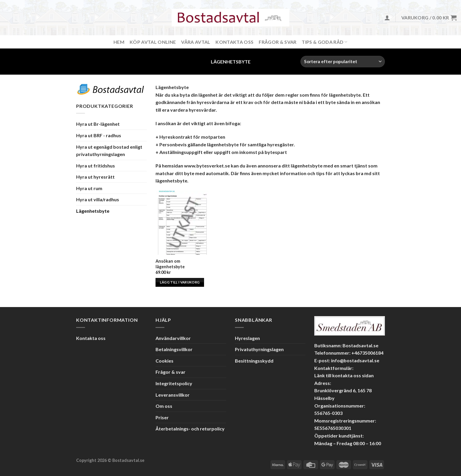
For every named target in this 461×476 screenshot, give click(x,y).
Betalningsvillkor (174, 349)
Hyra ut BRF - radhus (99, 135)
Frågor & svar (278, 42)
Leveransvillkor (173, 395)
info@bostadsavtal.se (355, 360)
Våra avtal (196, 42)
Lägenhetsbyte (93, 211)
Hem (119, 42)
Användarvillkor (173, 338)
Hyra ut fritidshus (96, 166)
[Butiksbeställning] (343, 62)
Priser (162, 417)
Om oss (164, 406)
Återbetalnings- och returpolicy (190, 429)
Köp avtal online (153, 42)
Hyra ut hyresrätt (95, 177)
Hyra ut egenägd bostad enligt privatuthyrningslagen (109, 150)
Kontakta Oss (234, 42)
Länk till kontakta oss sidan (344, 375)
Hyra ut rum (89, 188)
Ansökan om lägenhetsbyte (170, 264)
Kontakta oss (91, 338)
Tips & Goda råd (324, 42)
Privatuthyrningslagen (259, 349)
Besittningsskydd (254, 361)
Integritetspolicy (174, 383)
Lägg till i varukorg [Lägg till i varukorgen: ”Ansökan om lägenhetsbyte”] (180, 282)
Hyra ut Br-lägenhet (98, 124)
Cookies (164, 361)
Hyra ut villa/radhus (98, 199)
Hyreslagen (247, 338)
